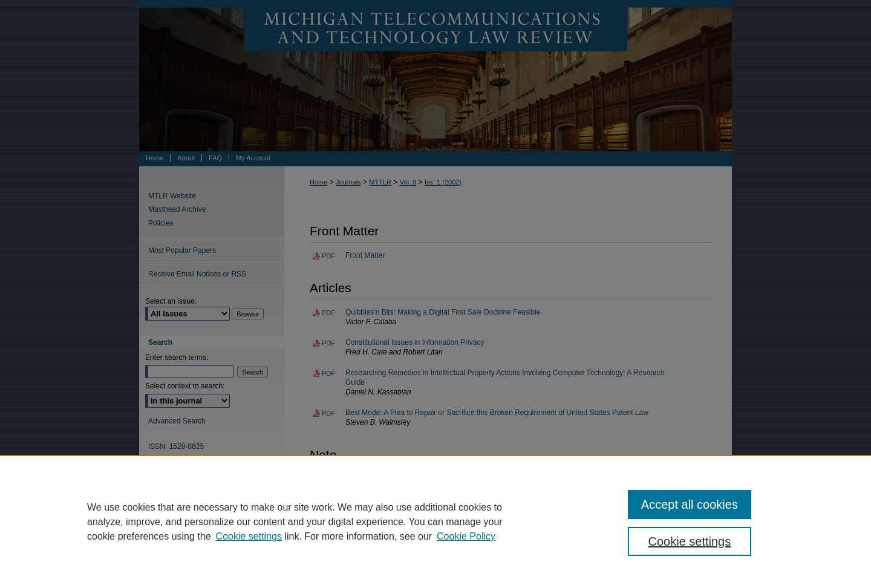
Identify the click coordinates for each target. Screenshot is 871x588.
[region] (435, 521)
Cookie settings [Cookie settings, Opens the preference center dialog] (690, 541)
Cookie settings (249, 536)
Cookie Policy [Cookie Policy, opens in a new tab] (466, 536)
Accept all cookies (690, 505)
